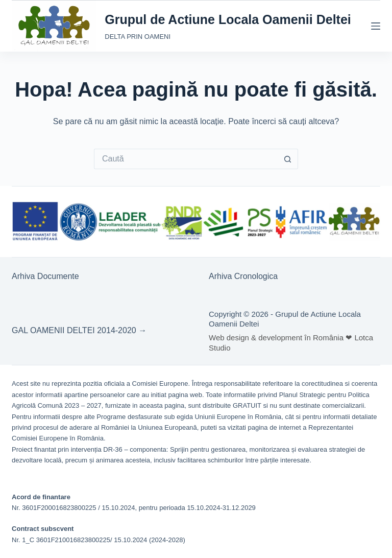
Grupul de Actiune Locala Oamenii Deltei (228, 19)
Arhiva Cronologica (243, 276)
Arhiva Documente (45, 276)
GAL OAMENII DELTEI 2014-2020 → (79, 330)
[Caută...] (186, 159)
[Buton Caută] (288, 159)
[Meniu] (376, 26)
